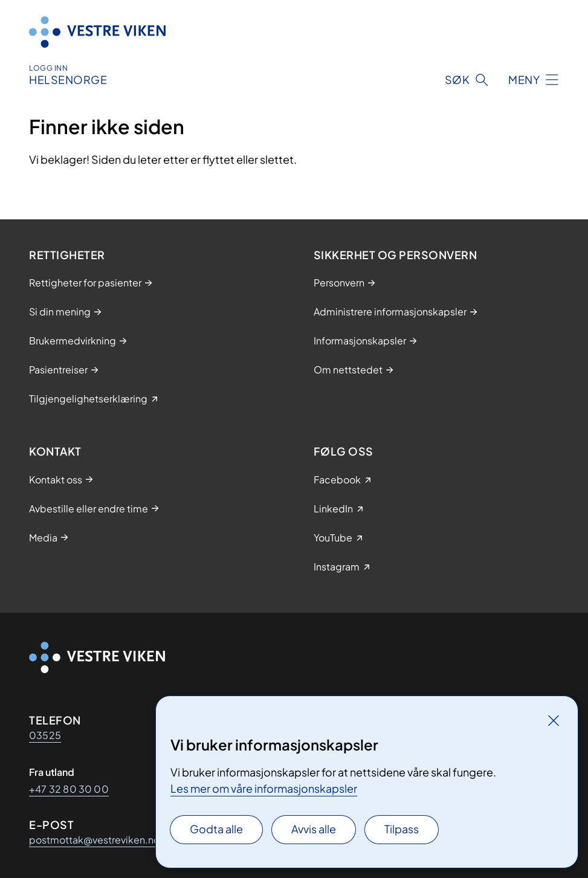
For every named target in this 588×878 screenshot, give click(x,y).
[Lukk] (554, 720)
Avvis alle (314, 829)
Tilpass (402, 829)
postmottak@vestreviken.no (94, 840)
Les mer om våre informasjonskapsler (264, 788)
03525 (45, 735)
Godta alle (216, 829)
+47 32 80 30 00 (69, 789)
